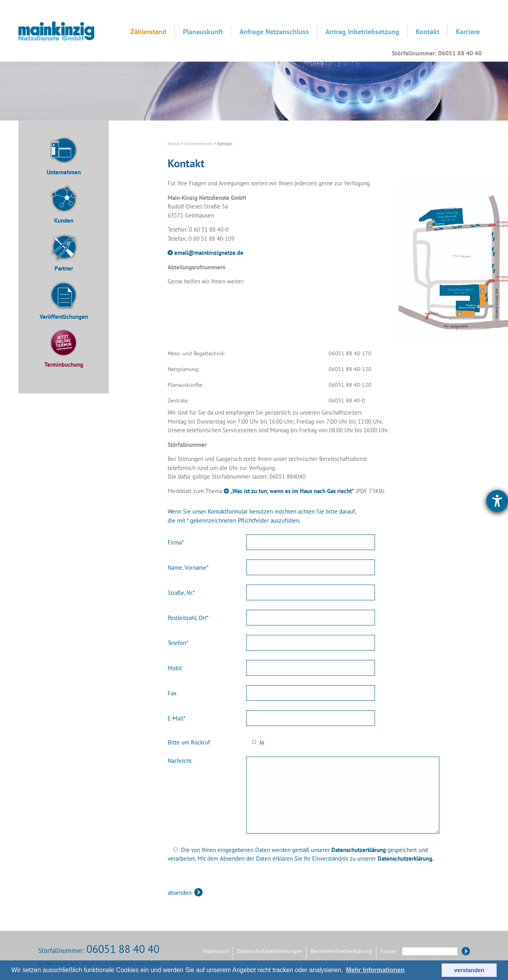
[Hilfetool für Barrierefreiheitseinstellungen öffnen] (497, 501)
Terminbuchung (64, 365)
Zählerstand (148, 32)
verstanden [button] (469, 970)
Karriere (468, 32)
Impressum (216, 951)
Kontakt (428, 32)
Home (174, 144)
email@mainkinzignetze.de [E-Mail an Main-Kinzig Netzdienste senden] (209, 253)
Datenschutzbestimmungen (270, 951)
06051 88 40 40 (123, 949)
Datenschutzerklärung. (406, 858)
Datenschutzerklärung (359, 850)
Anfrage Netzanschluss (274, 32)
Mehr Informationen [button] (375, 970)
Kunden (64, 220)
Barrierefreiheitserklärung (341, 951)
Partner (64, 268)
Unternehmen (64, 172)
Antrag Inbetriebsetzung (362, 32)
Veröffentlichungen (64, 317)
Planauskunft (203, 32)
